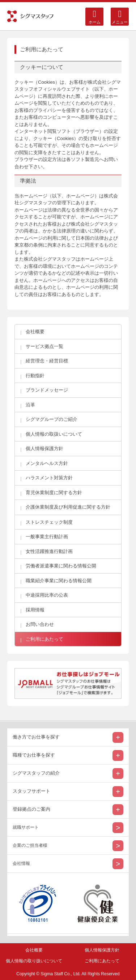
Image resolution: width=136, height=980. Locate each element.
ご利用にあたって (102, 961)
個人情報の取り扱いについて (34, 961)
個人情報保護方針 (102, 950)
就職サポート (26, 827)
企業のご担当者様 (30, 845)
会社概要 (34, 950)
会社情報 (21, 863)
